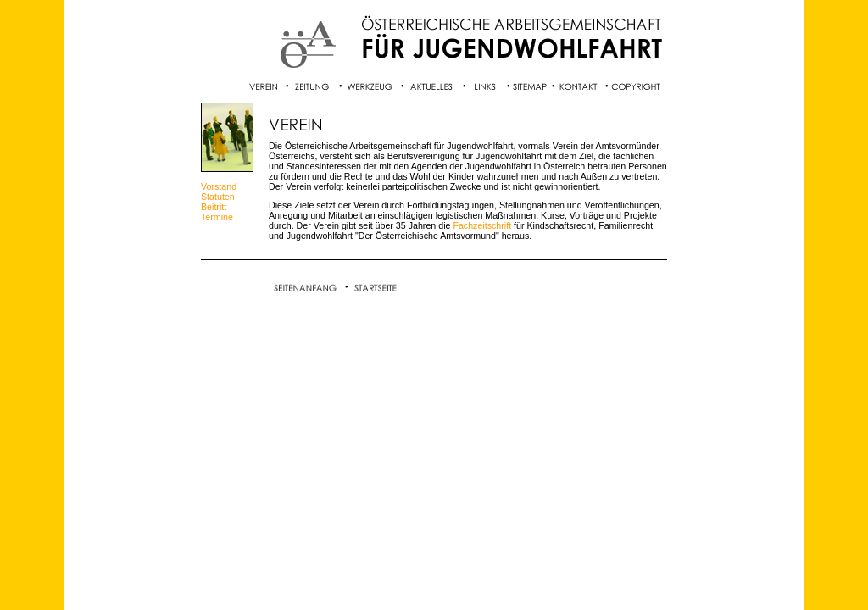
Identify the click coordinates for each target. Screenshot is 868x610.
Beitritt (214, 207)
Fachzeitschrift (482, 225)
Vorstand (219, 186)
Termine (217, 217)
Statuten (218, 197)
